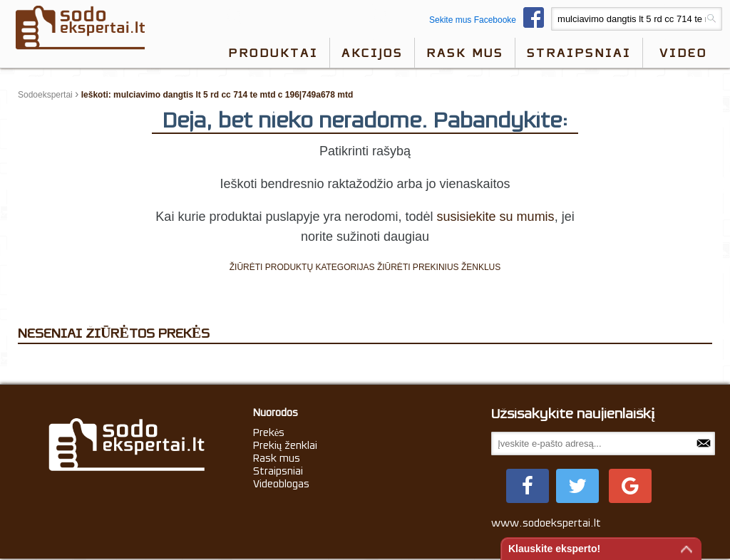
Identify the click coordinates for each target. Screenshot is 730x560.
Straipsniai (579, 53)
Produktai (273, 53)
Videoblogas (281, 484)
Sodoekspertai (45, 95)
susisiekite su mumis (496, 217)
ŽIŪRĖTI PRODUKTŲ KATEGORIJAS (302, 267)
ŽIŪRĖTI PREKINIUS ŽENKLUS (439, 267)
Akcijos (372, 53)
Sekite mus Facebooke (490, 20)
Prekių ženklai (286, 445)
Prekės (269, 432)
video (683, 53)
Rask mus (465, 53)
